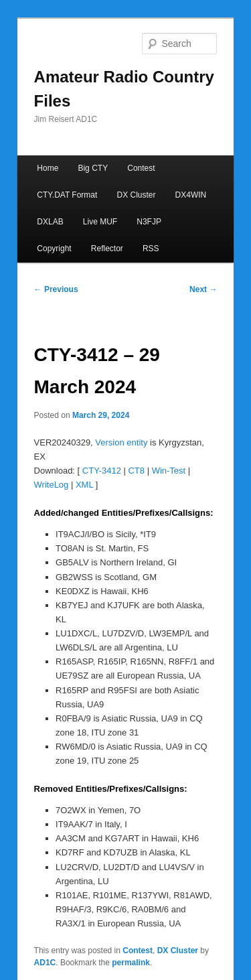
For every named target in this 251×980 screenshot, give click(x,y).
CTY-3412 (102, 471)
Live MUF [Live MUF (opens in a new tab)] (100, 222)
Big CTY (93, 168)
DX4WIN (191, 195)
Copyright (54, 249)
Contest (141, 168)
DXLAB (50, 222)
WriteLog (52, 485)
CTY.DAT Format (67, 195)
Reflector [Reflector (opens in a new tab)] (107, 249)
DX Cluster (136, 195)
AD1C (45, 963)
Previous (56, 289)
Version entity (121, 442)
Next (203, 289)
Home (48, 168)
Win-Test (169, 471)
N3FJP (149, 222)
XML (84, 485)
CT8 (136, 471)
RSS (151, 249)
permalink (131, 963)
